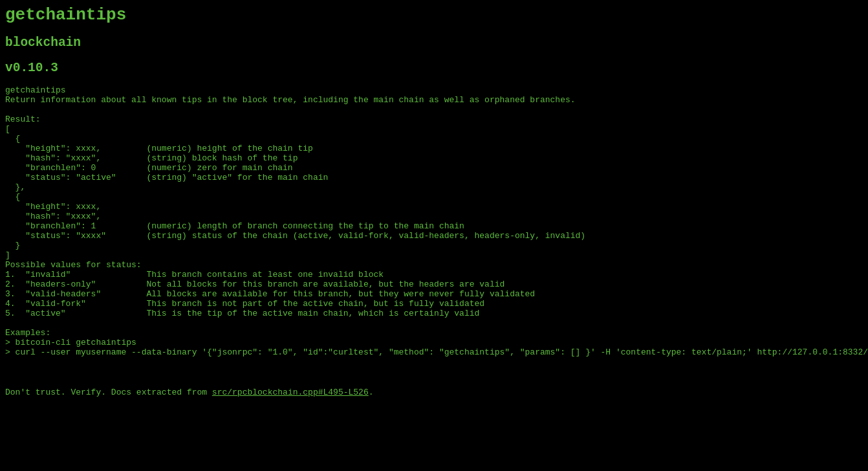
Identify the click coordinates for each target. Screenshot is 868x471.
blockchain (43, 48)
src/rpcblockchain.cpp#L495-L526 (290, 460)
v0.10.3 (32, 77)
